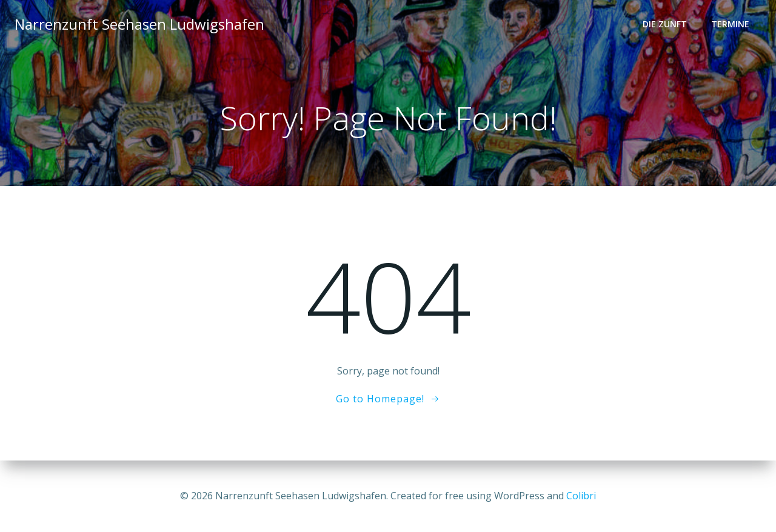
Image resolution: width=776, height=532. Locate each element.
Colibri (581, 496)
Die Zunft (665, 25)
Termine (730, 25)
